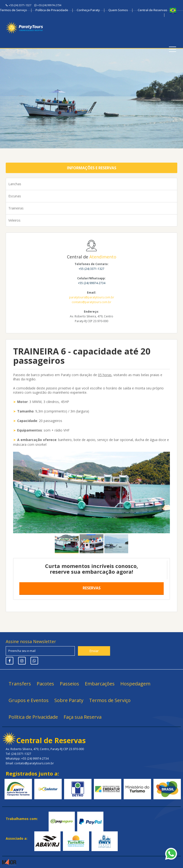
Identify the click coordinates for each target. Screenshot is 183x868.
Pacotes (45, 684)
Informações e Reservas (92, 168)
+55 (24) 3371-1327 (20, 5)
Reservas (92, 588)
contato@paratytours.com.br (91, 302)
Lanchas (15, 184)
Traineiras (16, 208)
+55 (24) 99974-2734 (49, 5)
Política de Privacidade (52, 10)
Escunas (15, 196)
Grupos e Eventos (29, 700)
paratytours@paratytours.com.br (92, 297)
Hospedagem (135, 684)
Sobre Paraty (69, 700)
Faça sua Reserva (83, 717)
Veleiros (14, 220)
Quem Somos (118, 10)
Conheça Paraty (88, 10)
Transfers (20, 684)
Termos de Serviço (13, 10)
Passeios (69, 684)
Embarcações (100, 684)
